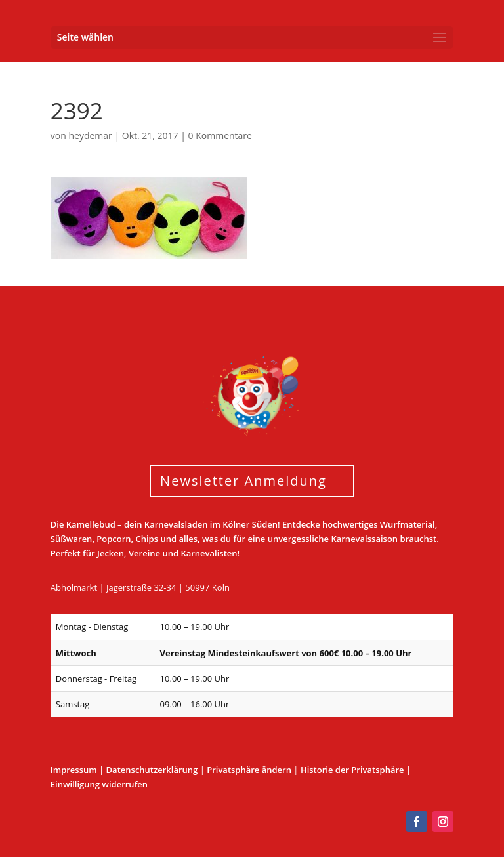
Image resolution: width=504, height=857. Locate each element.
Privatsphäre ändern (249, 770)
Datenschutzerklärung (152, 770)
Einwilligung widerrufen (99, 784)
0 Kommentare (220, 136)
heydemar (90, 136)
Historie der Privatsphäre (352, 770)
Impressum (74, 770)
